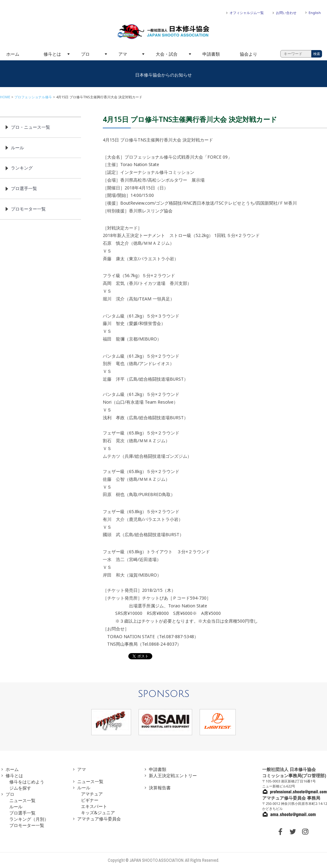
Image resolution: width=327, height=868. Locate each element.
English (315, 13)
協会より (249, 54)
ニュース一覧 (22, 800)
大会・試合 (167, 54)
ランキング (22, 168)
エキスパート (94, 806)
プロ (85, 54)
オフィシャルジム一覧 (247, 13)
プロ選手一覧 (24, 188)
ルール (17, 148)
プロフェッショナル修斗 (33, 97)
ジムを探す (20, 788)
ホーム (13, 54)
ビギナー (90, 800)
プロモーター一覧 (28, 209)
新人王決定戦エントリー (173, 775)
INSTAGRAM (305, 832)
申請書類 (211, 54)
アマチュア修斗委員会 (99, 819)
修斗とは (52, 54)
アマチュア (92, 794)
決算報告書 (160, 788)
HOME (5, 97)
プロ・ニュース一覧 (31, 127)
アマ (123, 54)
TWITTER (293, 832)
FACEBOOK (280, 832)
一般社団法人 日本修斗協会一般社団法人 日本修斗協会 (163, 32)
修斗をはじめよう (27, 782)
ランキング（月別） (29, 819)
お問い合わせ (286, 13)
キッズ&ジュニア (98, 812)
